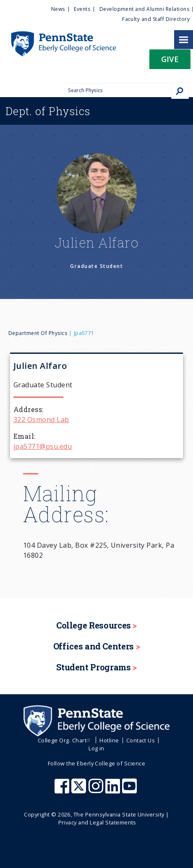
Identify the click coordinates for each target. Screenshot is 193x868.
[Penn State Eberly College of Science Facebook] (63, 790)
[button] (170, 62)
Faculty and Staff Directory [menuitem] (156, 19)
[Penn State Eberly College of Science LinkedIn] (114, 790)
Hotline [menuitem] (109, 740)
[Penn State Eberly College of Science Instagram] (97, 790)
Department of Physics (38, 333)
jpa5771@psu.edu (43, 446)
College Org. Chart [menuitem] (65, 740)
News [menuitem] (58, 9)
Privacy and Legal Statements (97, 822)
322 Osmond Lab (41, 420)
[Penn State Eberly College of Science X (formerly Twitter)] (80, 790)
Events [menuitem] (82, 9)
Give (170, 59)
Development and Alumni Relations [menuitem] (144, 9)
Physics (48, 111)
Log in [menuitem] (96, 748)
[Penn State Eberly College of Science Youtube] (130, 790)
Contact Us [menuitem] (141, 740)
